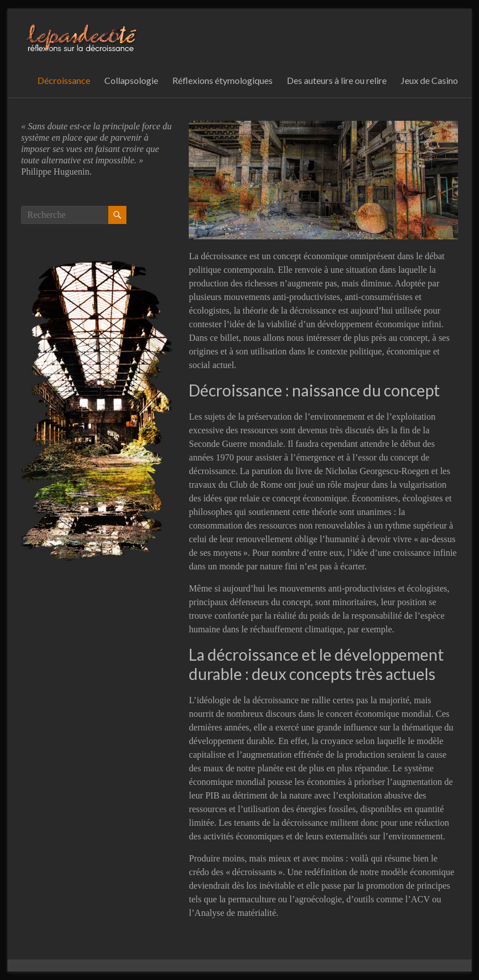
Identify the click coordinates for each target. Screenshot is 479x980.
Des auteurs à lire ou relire (337, 80)
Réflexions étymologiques (222, 80)
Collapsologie (131, 80)
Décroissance (64, 80)
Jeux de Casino (429, 80)
